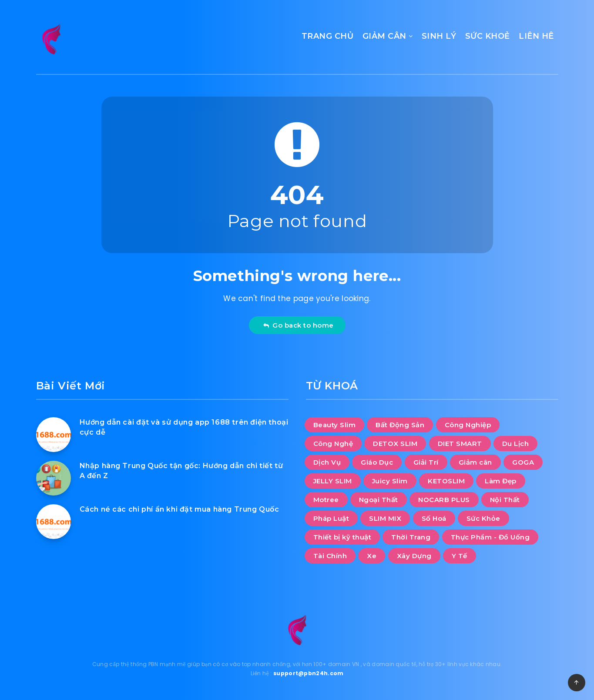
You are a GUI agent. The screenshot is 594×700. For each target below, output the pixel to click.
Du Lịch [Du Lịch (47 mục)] (516, 444)
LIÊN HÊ (536, 36)
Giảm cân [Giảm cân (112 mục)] (475, 462)
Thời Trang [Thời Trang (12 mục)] (411, 537)
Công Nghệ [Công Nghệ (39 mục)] (333, 444)
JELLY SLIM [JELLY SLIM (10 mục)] (333, 481)
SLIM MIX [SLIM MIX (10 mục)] (385, 518)
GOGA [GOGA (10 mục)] (523, 462)
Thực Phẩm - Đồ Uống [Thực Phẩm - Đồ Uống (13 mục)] (490, 537)
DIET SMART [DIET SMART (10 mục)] (460, 444)
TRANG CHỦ (328, 36)
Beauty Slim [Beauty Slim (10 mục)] (335, 425)
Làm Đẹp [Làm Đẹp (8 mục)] (501, 481)
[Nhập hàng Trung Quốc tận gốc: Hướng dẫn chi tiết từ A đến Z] (54, 478)
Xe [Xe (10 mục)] (372, 556)
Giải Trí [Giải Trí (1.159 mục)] (426, 462)
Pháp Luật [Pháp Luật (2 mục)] (331, 518)
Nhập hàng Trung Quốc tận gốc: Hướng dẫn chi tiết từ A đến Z (181, 471)
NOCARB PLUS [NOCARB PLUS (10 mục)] (444, 500)
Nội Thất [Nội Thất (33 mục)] (505, 500)
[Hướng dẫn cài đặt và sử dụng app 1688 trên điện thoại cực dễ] (54, 435)
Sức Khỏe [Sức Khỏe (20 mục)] (483, 518)
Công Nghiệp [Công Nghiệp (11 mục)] (468, 425)
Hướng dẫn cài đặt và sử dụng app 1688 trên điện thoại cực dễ (184, 427)
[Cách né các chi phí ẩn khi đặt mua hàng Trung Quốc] (54, 522)
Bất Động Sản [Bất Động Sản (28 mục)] (400, 425)
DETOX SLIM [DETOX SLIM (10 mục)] (395, 444)
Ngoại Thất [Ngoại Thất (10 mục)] (379, 500)
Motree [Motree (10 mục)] (326, 500)
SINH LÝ (439, 36)
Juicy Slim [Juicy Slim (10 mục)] (390, 481)
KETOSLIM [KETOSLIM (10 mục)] (446, 481)
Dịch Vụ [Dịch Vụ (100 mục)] (327, 462)
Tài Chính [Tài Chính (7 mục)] (330, 556)
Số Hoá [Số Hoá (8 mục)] (434, 518)
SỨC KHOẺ (488, 36)
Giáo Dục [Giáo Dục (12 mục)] (377, 462)
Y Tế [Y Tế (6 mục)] (460, 556)
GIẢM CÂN (384, 36)
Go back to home (298, 325)
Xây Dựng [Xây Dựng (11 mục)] (414, 556)
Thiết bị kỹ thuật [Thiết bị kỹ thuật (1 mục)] (342, 537)
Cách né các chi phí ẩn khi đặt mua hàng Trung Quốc (180, 509)
